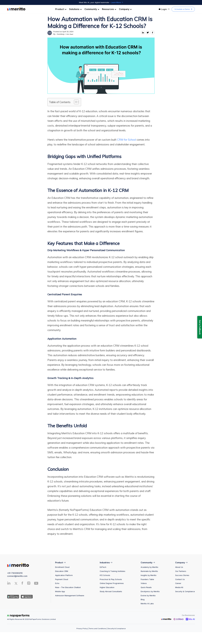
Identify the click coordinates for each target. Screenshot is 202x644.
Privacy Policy (82, 629)
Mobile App (60, 591)
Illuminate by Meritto (149, 571)
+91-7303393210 (15, 573)
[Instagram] (29, 584)
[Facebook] (22, 584)
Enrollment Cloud (62, 567)
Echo (57, 583)
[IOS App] (26, 596)
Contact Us (180, 579)
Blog (143, 599)
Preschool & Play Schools (111, 579)
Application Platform (64, 575)
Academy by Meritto (149, 567)
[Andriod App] (13, 596)
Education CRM (62, 571)
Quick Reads (146, 587)
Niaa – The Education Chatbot (68, 587)
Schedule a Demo (182, 9)
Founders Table (147, 579)
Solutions (75, 9)
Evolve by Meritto (148, 596)
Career (178, 583)
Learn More (117, 2)
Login (164, 9)
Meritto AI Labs (147, 604)
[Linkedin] (9, 584)
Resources (109, 9)
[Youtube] (36, 584)
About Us (179, 567)
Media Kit (179, 587)
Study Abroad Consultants (111, 591)
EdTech (103, 567)
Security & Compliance (185, 591)
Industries (106, 563)
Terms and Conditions (98, 629)
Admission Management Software (70, 596)
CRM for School (127, 140)
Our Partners (181, 571)
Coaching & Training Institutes (113, 571)
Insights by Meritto (149, 575)
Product (61, 9)
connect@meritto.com (17, 576)
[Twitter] (17, 583)
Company (125, 9)
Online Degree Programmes (112, 583)
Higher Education (107, 587)
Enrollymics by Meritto (150, 591)
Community (92, 9)
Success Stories (182, 575)
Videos (144, 583)
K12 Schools (105, 575)
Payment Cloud (62, 579)
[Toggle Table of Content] (75, 102)
